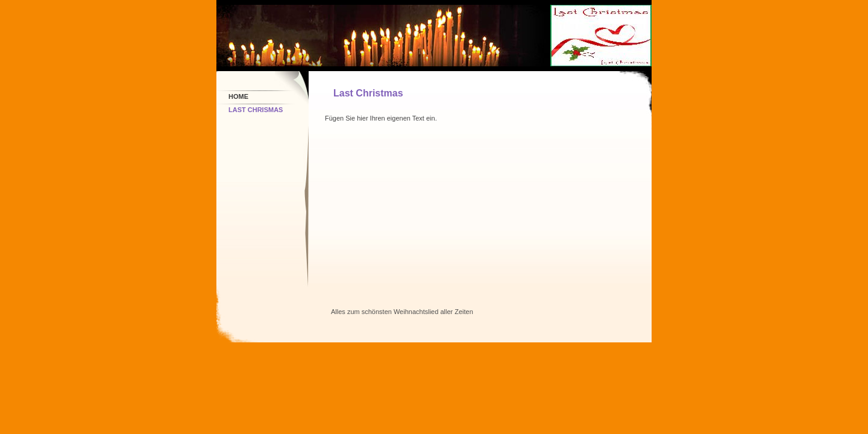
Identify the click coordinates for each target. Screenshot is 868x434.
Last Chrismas (256, 110)
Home (238, 96)
